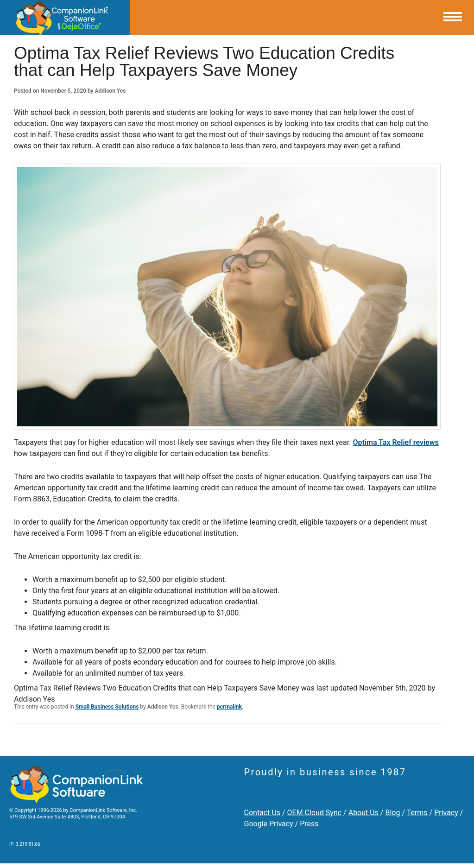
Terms (417, 813)
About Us (363, 813)
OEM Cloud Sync (315, 813)
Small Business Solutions (107, 707)
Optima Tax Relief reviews (395, 442)
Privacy (446, 813)
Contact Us (262, 813)
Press (309, 824)
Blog (392, 813)
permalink (229, 707)
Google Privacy (269, 824)
